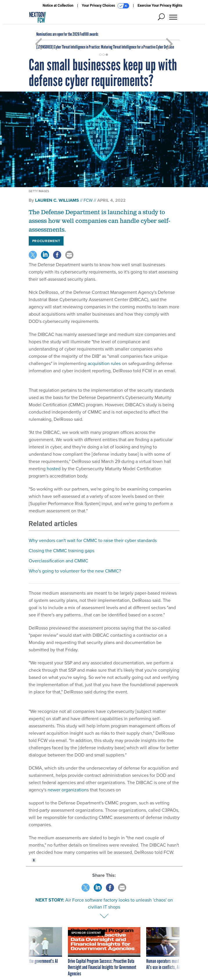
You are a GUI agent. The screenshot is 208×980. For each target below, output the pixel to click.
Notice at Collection (58, 6)
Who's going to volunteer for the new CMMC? (75, 571)
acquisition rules (104, 363)
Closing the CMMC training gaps (62, 551)
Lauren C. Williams (57, 200)
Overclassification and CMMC (58, 561)
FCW (88, 200)
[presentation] (36, 952)
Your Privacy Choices (105, 6)
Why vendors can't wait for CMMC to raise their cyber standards (93, 540)
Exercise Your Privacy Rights (160, 6)
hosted (54, 469)
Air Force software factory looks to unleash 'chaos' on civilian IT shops (119, 903)
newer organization (67, 790)
